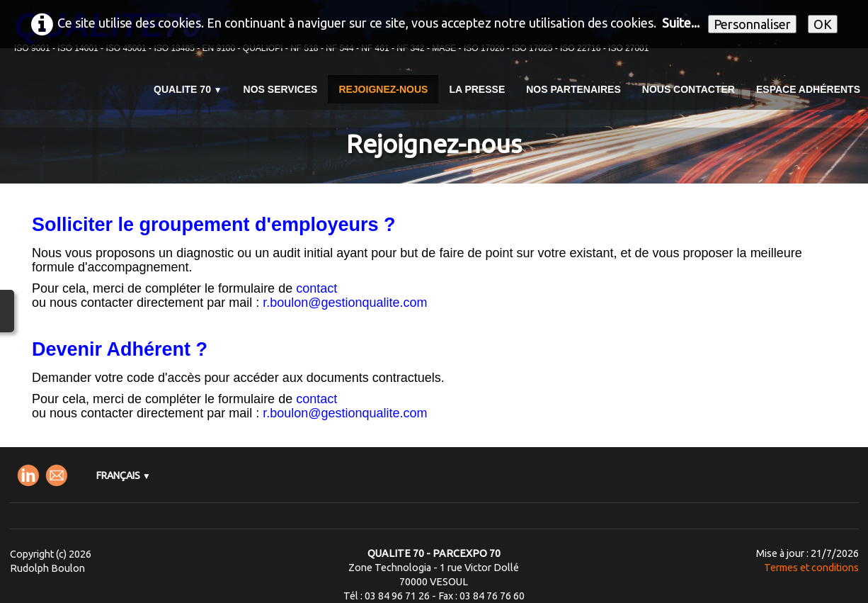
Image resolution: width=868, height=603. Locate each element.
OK (823, 24)
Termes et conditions (811, 568)
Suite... (681, 23)
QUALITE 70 (188, 89)
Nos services (281, 89)
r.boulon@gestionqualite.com (345, 303)
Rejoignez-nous (383, 89)
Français (124, 475)
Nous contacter (689, 89)
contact (316, 288)
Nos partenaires (573, 89)
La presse (477, 89)
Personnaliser (752, 24)
